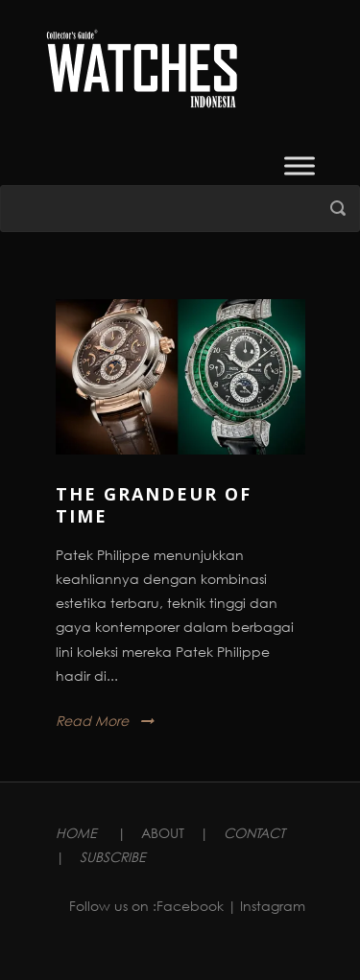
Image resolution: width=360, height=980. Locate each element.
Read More (92, 721)
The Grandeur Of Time (154, 505)
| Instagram (266, 906)
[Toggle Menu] (300, 165)
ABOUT (163, 833)
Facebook (190, 906)
